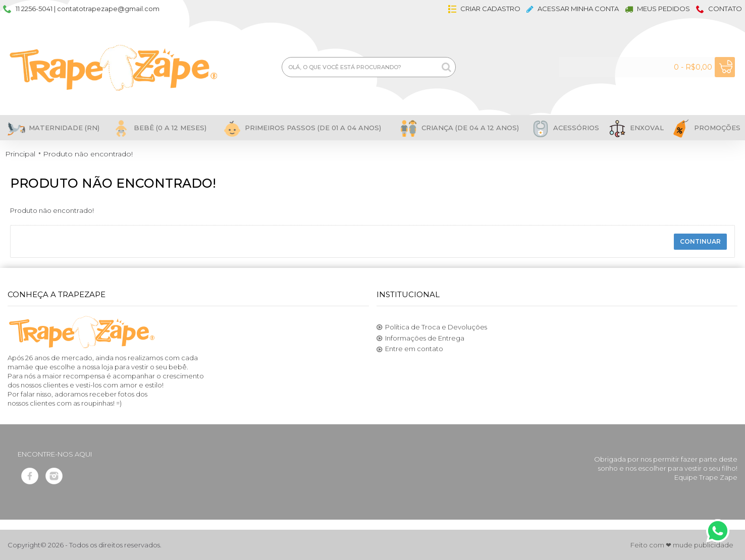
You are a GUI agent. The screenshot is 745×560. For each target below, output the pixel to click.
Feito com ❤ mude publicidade (682, 545)
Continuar (700, 241)
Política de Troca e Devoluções (432, 327)
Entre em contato (410, 349)
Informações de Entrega (420, 339)
